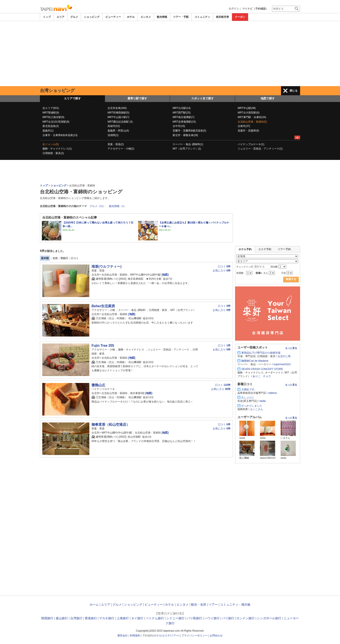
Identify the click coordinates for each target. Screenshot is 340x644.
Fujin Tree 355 (103, 346)
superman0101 (282, 364)
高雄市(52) (114, 126)
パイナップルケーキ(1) (251, 144)
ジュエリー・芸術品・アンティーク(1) (260, 149)
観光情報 (162, 17)
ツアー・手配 (181, 17)
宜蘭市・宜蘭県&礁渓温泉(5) (189, 131)
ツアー (213, 605)
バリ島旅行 (195, 618)
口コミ (75, 258)
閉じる (294, 91)
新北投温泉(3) (51, 126)
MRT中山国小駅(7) (118, 117)
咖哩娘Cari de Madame (255, 361)
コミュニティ (202, 17)
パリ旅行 (228, 618)
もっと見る (291, 348)
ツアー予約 (284, 249)
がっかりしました (252, 406)
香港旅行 (91, 618)
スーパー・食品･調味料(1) (188, 144)
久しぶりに (248, 398)
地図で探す (268, 98)
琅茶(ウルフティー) (106, 267)
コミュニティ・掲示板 (235, 605)
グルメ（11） (97, 206)
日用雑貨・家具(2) (53, 153)
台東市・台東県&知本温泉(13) (60, 135)
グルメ (74, 17)
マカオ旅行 (107, 618)
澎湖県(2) (113, 135)
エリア (60, 17)
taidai (263, 401)
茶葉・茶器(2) (116, 144)
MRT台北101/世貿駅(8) (56, 122)
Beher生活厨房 (103, 306)
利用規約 (135, 636)
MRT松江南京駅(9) (53, 117)
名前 (55, 258)
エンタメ (146, 17)
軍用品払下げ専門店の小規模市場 (261, 353)
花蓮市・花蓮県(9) (248, 131)
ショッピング (92, 17)
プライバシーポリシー (195, 636)
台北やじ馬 (284, 356)
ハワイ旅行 (212, 618)
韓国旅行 (47, 618)
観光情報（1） (118, 206)
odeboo (273, 393)
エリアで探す (72, 98)
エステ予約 (265, 249)
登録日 (64, 258)
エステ (166, 636)
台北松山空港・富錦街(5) (252, 122)
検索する (291, 279)
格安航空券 (222, 17)
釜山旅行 (62, 618)
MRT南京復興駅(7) (183, 117)
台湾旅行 (76, 618)
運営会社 (123, 636)
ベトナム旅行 (155, 618)
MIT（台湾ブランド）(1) (187, 149)
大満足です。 (249, 389)
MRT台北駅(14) (182, 108)
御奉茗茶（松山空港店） (111, 425)
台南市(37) (244, 126)
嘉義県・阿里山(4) (118, 131)
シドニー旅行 (175, 618)
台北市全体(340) (117, 108)
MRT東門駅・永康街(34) (252, 117)
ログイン (234, 9)
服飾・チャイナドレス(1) (57, 149)
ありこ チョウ (262, 376)
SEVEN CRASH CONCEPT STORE (262, 369)
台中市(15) (179, 126)
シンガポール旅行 (269, 618)
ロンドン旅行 (245, 618)
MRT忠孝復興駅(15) (184, 122)
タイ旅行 (137, 618)
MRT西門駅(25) (182, 113)
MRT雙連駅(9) (51, 113)
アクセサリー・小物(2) (121, 149)
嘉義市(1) (48, 131)
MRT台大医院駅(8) (248, 113)
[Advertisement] (170, 54)
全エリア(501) (51, 108)
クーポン (240, 17)
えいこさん (257, 409)
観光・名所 (199, 605)
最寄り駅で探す (137, 98)
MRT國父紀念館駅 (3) (120, 122)
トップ (47, 17)
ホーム (94, 605)
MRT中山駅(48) (247, 108)
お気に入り (222, 271)
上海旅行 (123, 618)
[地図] (165, 275)
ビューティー (113, 17)
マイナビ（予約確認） (255, 9)
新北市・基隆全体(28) (185, 135)
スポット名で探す (203, 98)
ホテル (131, 17)
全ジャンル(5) (51, 144)
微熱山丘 (98, 385)
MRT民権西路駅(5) (118, 113)
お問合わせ (216, 636)
